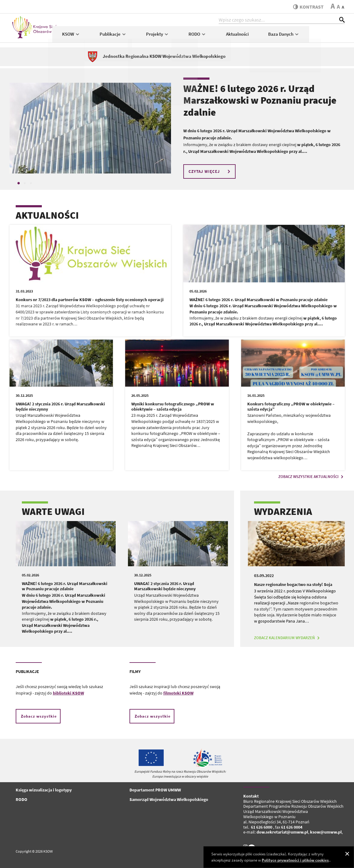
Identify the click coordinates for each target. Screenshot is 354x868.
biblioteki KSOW (68, 693)
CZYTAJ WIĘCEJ (210, 171)
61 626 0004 (292, 827)
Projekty (193, 36)
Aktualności (273, 36)
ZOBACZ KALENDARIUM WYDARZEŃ (288, 638)
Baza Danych (319, 36)
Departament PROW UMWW (155, 790)
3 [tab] (31, 183)
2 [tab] (25, 183)
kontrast (307, 7)
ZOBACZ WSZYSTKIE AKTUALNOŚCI (312, 477)
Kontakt (251, 796)
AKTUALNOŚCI (47, 215)
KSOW (107, 36)
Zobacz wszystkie (39, 716)
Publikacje (149, 36)
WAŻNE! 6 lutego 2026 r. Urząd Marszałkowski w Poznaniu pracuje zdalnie (260, 100)
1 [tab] (19, 183)
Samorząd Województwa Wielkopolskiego (169, 799)
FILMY (135, 671)
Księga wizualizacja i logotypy (44, 790)
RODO (233, 36)
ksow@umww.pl (326, 832)
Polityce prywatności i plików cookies (295, 860)
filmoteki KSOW (178, 693)
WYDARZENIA (283, 512)
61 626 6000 (262, 827)
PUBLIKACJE (27, 671)
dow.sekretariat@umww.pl (282, 832)
